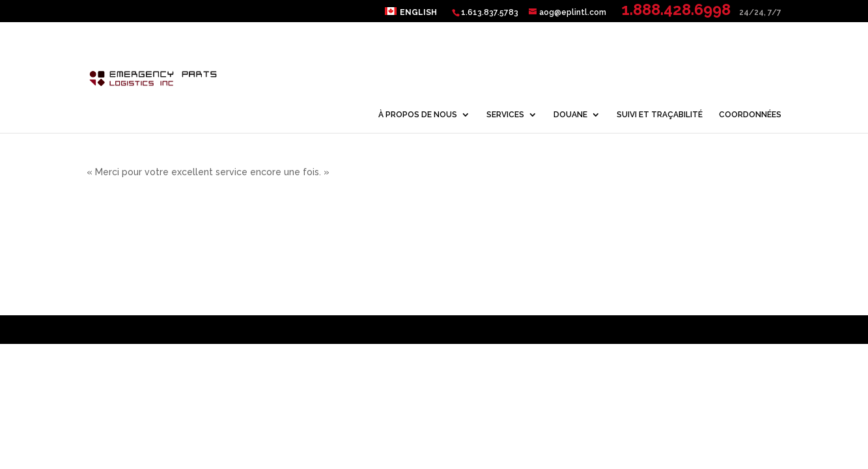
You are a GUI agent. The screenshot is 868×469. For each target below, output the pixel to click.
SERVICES (505, 115)
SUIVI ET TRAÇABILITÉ (660, 115)
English (418, 12)
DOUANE (570, 115)
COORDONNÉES (750, 115)
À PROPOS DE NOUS (418, 115)
